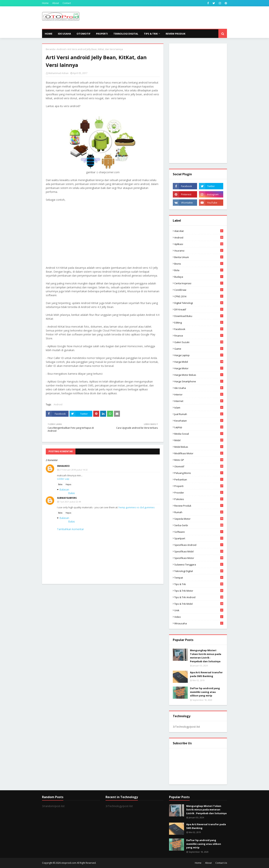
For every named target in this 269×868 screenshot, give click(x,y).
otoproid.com (69, 863)
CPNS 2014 (199, 296)
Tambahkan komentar (70, 529)
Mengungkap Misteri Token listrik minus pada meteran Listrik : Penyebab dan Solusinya (206, 656)
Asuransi (199, 251)
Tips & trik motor (199, 591)
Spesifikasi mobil (199, 551)
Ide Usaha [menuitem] (64, 34)
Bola (199, 270)
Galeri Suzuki (199, 342)
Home (45, 3)
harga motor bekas (199, 375)
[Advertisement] (159, 18)
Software (199, 532)
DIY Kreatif (199, 309)
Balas (60, 484)
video (199, 617)
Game (199, 349)
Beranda (50, 49)
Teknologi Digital (199, 571)
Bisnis (199, 264)
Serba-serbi (199, 525)
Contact (67, 3)
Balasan (64, 489)
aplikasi (199, 244)
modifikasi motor (199, 453)
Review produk (199, 506)
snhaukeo (63, 466)
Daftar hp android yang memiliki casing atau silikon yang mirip (205, 692)
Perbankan (199, 480)
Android (61, 49)
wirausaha (199, 623)
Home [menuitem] (49, 34)
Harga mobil (199, 362)
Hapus (68, 484)
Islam (199, 408)
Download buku (199, 316)
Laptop (199, 427)
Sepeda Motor (199, 519)
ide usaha (199, 388)
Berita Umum (199, 257)
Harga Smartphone (199, 381)
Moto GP (199, 460)
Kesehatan (199, 421)
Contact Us (221, 863)
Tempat (199, 578)
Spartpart (199, 538)
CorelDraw (199, 290)
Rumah (199, 512)
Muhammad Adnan (58, 73)
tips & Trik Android (199, 597)
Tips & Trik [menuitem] (151, 34)
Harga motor (199, 368)
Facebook (199, 329)
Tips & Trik (199, 584)
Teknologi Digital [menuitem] (126, 34)
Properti (199, 486)
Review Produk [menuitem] (176, 34)
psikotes (199, 499)
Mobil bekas (199, 447)
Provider (199, 493)
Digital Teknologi (199, 303)
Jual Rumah (199, 414)
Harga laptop (199, 355)
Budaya (199, 277)
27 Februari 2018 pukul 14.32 (74, 470)
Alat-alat (199, 231)
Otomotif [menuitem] (84, 34)
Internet (199, 401)
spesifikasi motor (199, 558)
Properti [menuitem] (102, 34)
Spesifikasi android (199, 545)
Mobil (199, 440)
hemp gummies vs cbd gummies (137, 507)
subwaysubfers (67, 498)
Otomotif (199, 466)
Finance (199, 336)
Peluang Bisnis (199, 473)
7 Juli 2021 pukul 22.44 (70, 502)
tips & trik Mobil (199, 604)
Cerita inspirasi (199, 283)
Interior (199, 394)
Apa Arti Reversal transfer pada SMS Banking (206, 674)
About (56, 3)
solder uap (63, 479)
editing (199, 323)
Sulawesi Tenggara (199, 565)
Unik (199, 610)
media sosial (199, 434)
